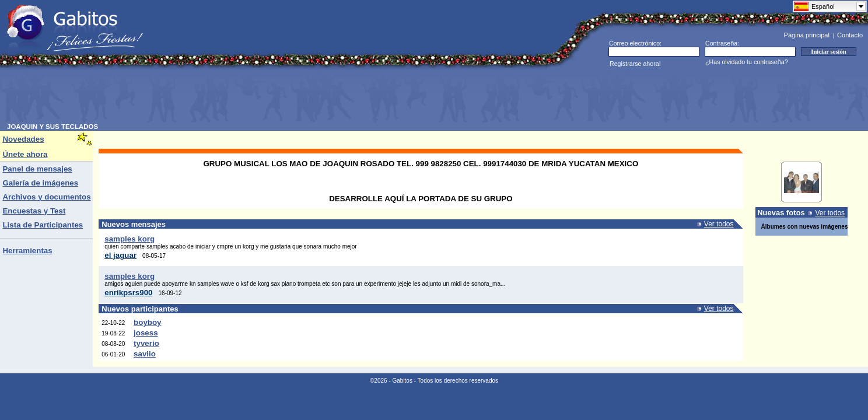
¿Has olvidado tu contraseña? (747, 62)
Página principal (807, 35)
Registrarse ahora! (635, 64)
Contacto (850, 35)
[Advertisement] (219, 97)
